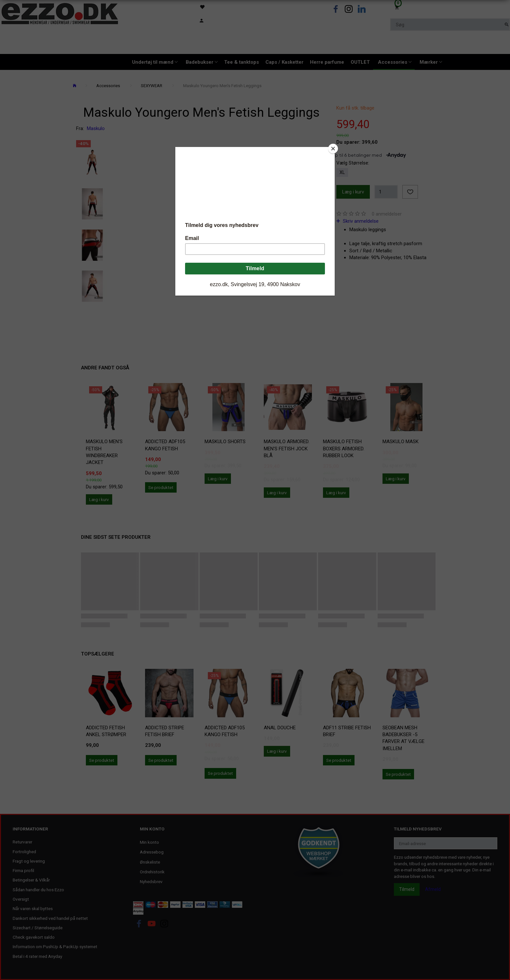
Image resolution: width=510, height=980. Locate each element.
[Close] (333, 149)
